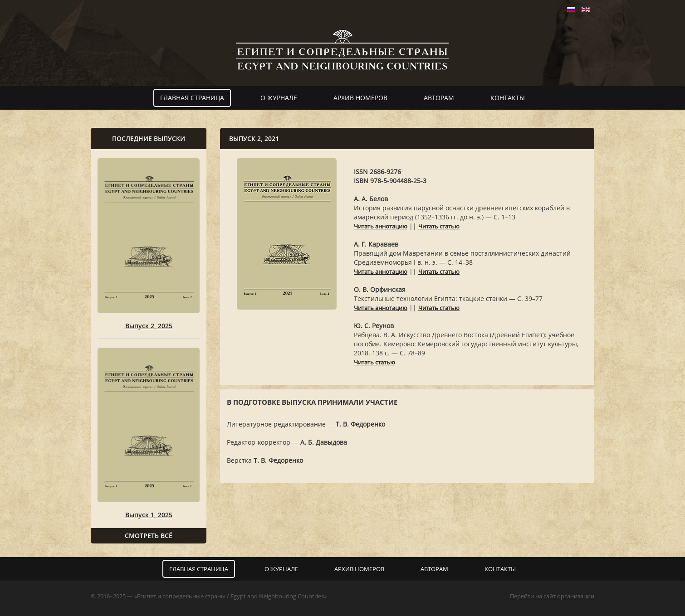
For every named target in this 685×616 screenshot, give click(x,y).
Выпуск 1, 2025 (149, 515)
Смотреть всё (149, 536)
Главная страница (192, 98)
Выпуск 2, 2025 (149, 326)
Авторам (439, 98)
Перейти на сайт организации (552, 596)
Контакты (508, 98)
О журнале (279, 98)
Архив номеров (360, 98)
